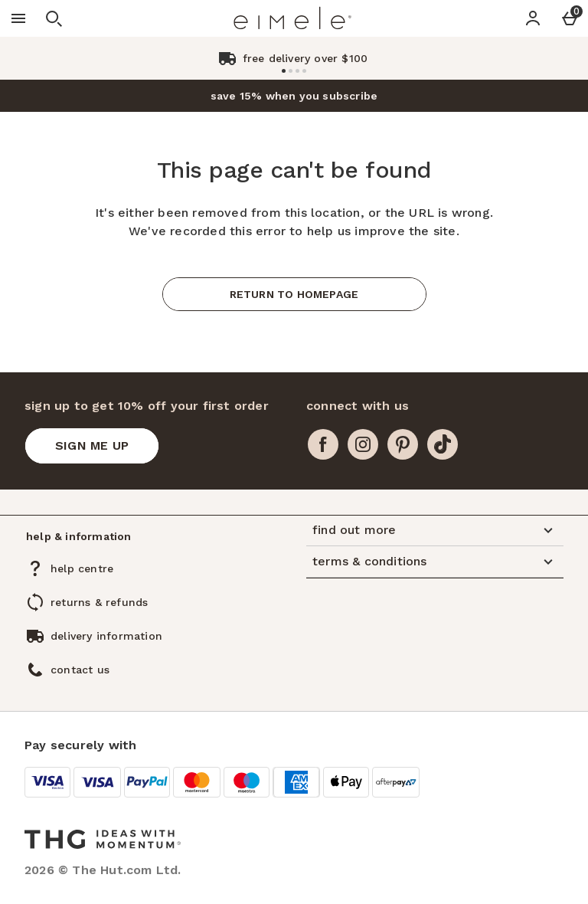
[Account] (533, 18)
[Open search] (54, 18)
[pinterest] (403, 444)
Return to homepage (294, 294)
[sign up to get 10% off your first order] (92, 446)
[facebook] (323, 444)
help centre (82, 568)
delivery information (106, 636)
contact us (80, 670)
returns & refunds (99, 602)
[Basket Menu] (570, 18)
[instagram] (363, 444)
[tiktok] (443, 444)
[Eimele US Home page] (292, 18)
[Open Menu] (18, 18)
